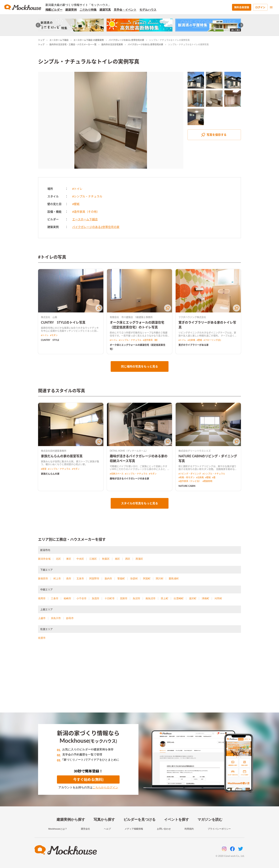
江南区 (93, 559)
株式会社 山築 (49, 317)
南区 (117, 559)
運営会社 (85, 829)
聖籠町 (121, 578)
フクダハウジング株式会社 (192, 317)
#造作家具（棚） (151, 340)
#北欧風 (191, 340)
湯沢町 (193, 598)
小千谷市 (81, 598)
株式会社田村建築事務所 (54, 451)
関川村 (160, 578)
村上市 (57, 578)
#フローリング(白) (212, 340)
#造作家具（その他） (86, 212)
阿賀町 (147, 578)
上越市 (42, 618)
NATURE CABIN (187, 486)
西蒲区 (139, 559)
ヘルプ (107, 829)
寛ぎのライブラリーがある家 (194, 345)
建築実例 (71, 10)
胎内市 (108, 578)
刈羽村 (218, 598)
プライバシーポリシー (219, 829)
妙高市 (70, 618)
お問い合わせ (164, 829)
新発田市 (43, 578)
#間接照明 (207, 481)
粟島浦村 (174, 578)
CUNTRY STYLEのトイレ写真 (63, 322)
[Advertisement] (139, 681)
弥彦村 (134, 578)
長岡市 (42, 598)
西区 (128, 559)
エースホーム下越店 (59, 40)
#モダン (54, 335)
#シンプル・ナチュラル (87, 196)
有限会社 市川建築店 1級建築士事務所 (131, 317)
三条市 (55, 598)
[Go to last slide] (38, 25)
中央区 (80, 559)
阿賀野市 (94, 578)
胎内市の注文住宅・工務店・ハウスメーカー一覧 (73, 45)
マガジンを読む (210, 819)
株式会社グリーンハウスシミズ (195, 451)
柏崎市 (67, 598)
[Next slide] (241, 25)
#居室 (44, 469)
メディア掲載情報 (134, 829)
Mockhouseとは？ (58, 829)
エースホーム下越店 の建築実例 (89, 40)
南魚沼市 (151, 598)
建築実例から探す (71, 819)
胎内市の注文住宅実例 (112, 45)
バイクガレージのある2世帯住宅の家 (126, 40)
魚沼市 (136, 598)
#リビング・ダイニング (190, 474)
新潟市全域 (44, 559)
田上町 (165, 598)
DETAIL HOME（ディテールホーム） (129, 451)
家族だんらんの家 (50, 474)
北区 (58, 559)
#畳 (214, 477)
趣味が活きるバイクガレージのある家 (129, 478)
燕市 (69, 578)
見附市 (124, 598)
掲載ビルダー (54, 10)
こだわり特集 (88, 10)
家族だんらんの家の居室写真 (62, 456)
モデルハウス (148, 10)
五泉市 (80, 578)
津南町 (206, 598)
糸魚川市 (56, 618)
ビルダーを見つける (139, 819)
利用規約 (189, 829)
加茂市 (96, 598)
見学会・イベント (125, 10)
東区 (69, 559)
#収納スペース (117, 474)
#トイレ (77, 189)
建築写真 (105, 10)
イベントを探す (177, 819)
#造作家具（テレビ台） (190, 481)
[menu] (271, 7)
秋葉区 (106, 559)
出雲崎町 (179, 598)
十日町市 (110, 598)
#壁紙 (76, 204)
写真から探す (104, 819)
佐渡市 (42, 638)
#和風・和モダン (187, 477)
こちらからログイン (105, 787)
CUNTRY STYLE (50, 340)
